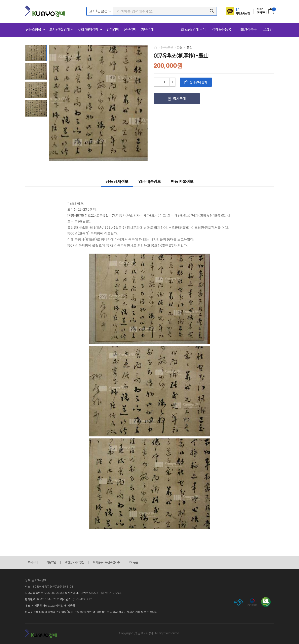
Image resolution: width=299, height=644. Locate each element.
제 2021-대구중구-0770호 (106, 593)
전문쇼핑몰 (33, 30)
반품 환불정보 (182, 182)
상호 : (28, 580)
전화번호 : (31, 599)
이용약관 (51, 562)
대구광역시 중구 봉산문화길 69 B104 (52, 587)
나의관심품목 (248, 30)
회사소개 (33, 562)
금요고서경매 (39, 580)
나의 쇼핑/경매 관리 (192, 30)
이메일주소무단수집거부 (106, 562)
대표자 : (30, 606)
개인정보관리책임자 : (55, 606)
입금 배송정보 (150, 182)
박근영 (38, 606)
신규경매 (130, 30)
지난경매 (147, 30)
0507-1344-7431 (48, 599)
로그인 (268, 30)
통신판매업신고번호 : (78, 593)
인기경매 (113, 30)
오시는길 (133, 562)
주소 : (28, 587)
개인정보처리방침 (75, 562)
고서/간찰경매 (60, 30)
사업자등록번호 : (35, 593)
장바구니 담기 (198, 82)
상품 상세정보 (117, 182)
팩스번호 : (66, 599)
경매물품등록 (222, 30)
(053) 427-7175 (83, 599)
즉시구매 (179, 99)
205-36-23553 (55, 593)
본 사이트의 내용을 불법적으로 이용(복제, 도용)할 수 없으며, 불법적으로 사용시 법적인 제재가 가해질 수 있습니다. (91, 612)
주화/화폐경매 (88, 30)
